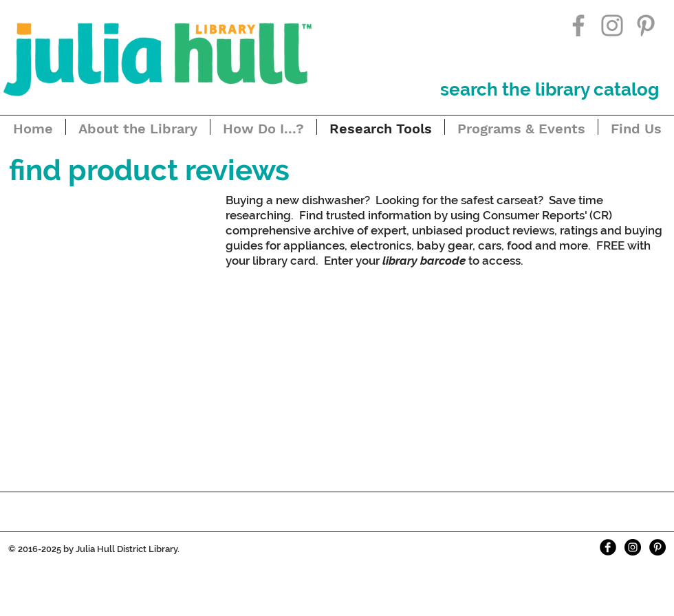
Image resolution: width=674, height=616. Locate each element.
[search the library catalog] (550, 89)
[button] (149, 170)
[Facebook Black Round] (608, 547)
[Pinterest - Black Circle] (657, 547)
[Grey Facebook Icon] (578, 25)
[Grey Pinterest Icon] (646, 25)
